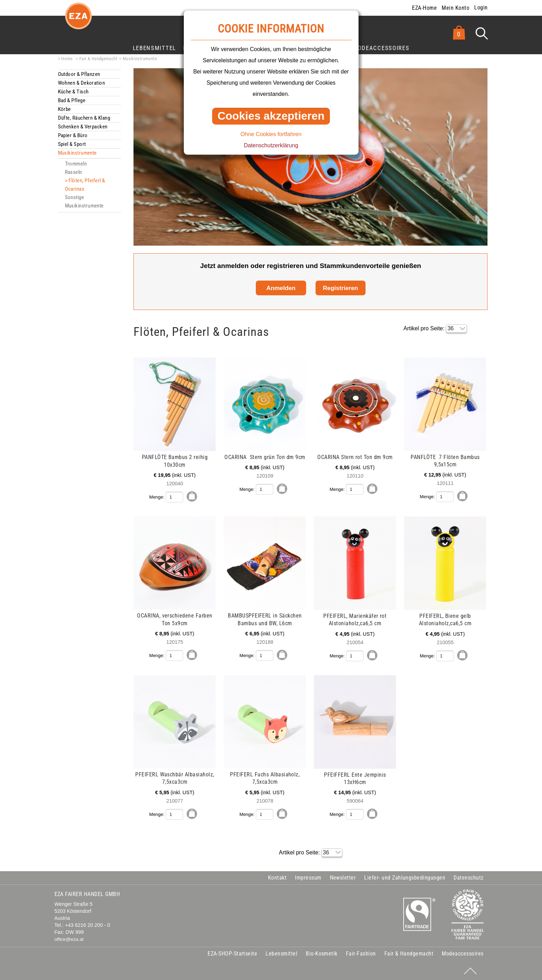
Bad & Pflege (72, 100)
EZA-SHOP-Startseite (232, 952)
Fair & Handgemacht (98, 59)
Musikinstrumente (140, 59)
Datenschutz (468, 876)
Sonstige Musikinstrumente (84, 202)
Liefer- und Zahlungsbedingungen (405, 876)
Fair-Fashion (361, 952)
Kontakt (277, 876)
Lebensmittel (154, 48)
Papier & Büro (73, 135)
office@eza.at (69, 938)
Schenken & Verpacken (83, 127)
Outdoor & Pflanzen (79, 74)
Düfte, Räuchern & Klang (84, 118)
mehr (59, 361)
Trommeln (76, 164)
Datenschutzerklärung (271, 145)
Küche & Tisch (73, 92)
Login (481, 8)
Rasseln (74, 172)
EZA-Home (424, 8)
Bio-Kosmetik (322, 952)
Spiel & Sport (72, 144)
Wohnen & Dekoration (82, 83)
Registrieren (341, 288)
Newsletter (343, 876)
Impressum (308, 876)
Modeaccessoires (381, 48)
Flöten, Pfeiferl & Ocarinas (85, 185)
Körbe (64, 109)
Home (67, 59)
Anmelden (281, 288)
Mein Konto (456, 8)
